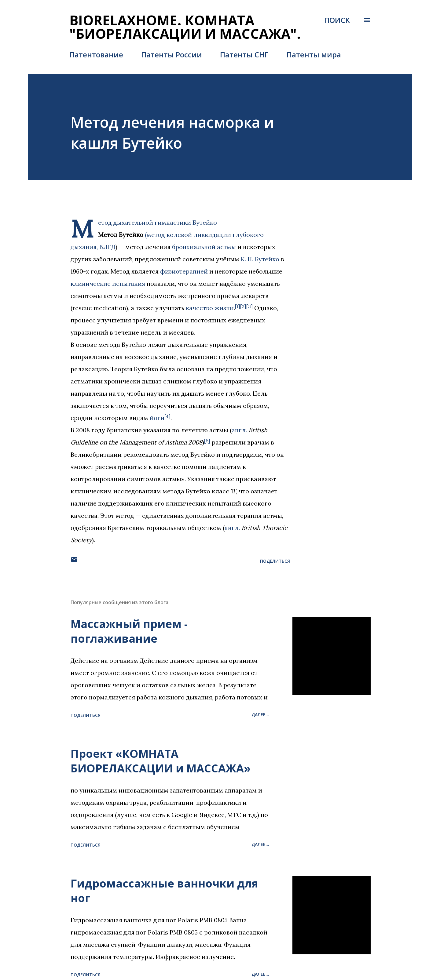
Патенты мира (314, 54)
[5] (207, 441)
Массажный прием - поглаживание (129, 631)
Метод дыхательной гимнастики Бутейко (158, 222)
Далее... (260, 715)
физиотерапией (184, 271)
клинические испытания (108, 283)
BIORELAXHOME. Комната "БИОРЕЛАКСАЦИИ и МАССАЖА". (185, 27)
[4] (167, 416)
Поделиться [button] (275, 561)
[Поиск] (337, 20)
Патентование (96, 54)
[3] (249, 306)
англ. (239, 430)
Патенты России (172, 54)
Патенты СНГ (244, 54)
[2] (243, 306)
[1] (238, 306)
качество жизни (210, 308)
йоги (157, 418)
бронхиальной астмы (204, 247)
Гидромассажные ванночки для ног (164, 891)
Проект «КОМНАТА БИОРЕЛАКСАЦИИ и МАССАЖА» (161, 761)
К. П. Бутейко (260, 259)
